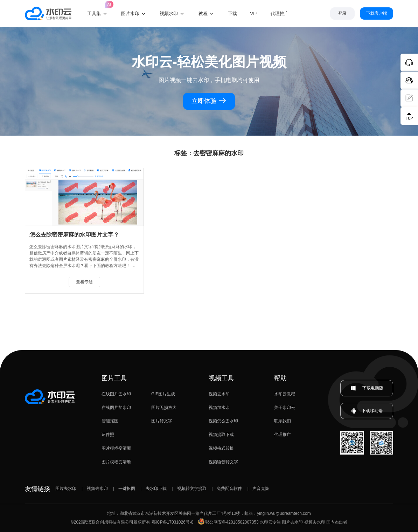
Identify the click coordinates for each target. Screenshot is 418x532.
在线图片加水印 (116, 408)
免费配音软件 (229, 489)
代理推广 (283, 435)
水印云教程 (285, 394)
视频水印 (169, 13)
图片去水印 (66, 489)
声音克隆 (261, 489)
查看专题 (84, 282)
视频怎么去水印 (223, 421)
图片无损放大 (164, 408)
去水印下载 (156, 489)
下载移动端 (367, 411)
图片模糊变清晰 (116, 448)
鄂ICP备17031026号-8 (173, 522)
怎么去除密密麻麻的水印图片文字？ (74, 234)
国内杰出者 (337, 522)
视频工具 (221, 378)
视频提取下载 (221, 435)
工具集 (98, 8)
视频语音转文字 (223, 462)
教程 (203, 13)
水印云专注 (270, 522)
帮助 (280, 378)
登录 (342, 13)
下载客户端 (377, 13)
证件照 (108, 435)
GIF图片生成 (163, 394)
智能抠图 (110, 421)
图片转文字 (162, 421)
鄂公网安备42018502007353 (228, 522)
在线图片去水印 (116, 394)
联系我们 (283, 421)
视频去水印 (219, 394)
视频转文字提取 (192, 489)
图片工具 (114, 378)
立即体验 (209, 101)
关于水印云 (285, 408)
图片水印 (130, 13)
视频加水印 (219, 408)
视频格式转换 (221, 448)
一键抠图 (127, 489)
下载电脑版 (367, 388)
